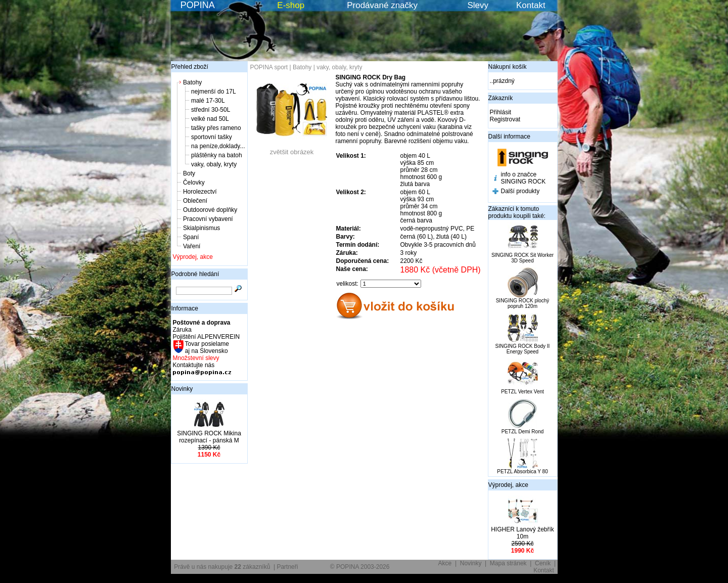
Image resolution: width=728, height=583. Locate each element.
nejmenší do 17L (214, 92)
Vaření (192, 246)
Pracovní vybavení (208, 219)
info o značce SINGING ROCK (524, 178)
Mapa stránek (508, 563)
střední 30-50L (211, 110)
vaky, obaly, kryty (214, 164)
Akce (445, 563)
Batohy (192, 82)
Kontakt (531, 5)
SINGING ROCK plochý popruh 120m (523, 303)
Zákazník (501, 98)
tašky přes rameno (216, 128)
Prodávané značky (382, 5)
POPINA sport (269, 67)
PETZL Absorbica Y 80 (522, 472)
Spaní (191, 237)
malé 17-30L (208, 101)
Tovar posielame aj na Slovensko (207, 347)
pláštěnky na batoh (217, 155)
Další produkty (520, 191)
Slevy (478, 5)
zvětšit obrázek (292, 149)
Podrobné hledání (195, 274)
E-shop (291, 5)
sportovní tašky (212, 137)
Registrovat (505, 119)
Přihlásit (501, 112)
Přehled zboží (190, 67)
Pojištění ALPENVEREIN (207, 337)
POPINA (198, 5)
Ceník (543, 563)
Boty (189, 173)
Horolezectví (200, 192)
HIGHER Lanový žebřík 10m (522, 533)
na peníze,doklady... (218, 146)
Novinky (182, 389)
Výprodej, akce (193, 257)
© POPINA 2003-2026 (360, 567)
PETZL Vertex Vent (522, 392)
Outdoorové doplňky (210, 210)
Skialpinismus (201, 228)
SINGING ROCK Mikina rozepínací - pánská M (209, 437)
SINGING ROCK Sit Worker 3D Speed (522, 258)
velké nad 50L (210, 119)
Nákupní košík (508, 67)
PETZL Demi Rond (523, 432)
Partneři (287, 567)
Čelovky (194, 183)
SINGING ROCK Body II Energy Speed (523, 349)
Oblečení (195, 201)
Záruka (182, 330)
